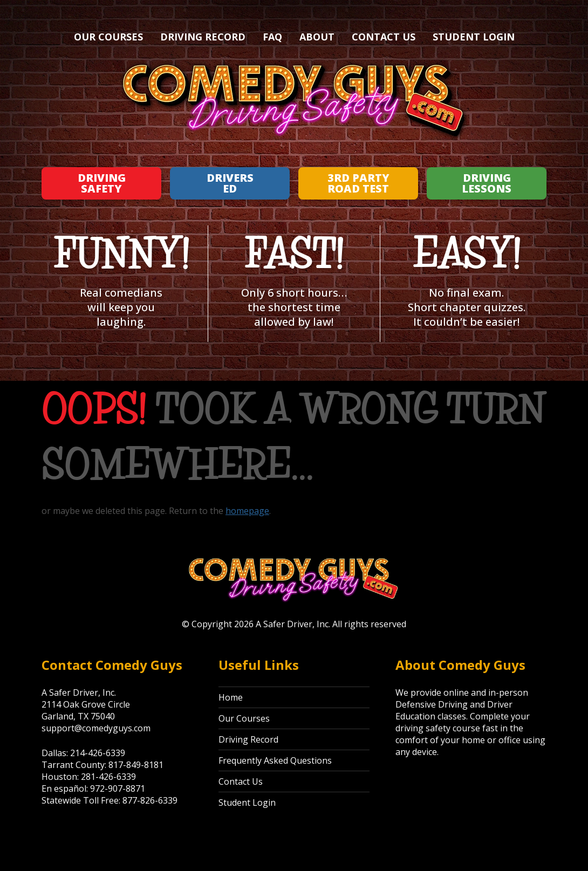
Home (231, 697)
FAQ (272, 37)
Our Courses (108, 37)
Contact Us (384, 37)
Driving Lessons (487, 183)
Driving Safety (102, 183)
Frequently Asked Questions (275, 760)
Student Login (474, 37)
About (317, 37)
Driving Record (203, 37)
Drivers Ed (230, 183)
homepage (247, 511)
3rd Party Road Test (358, 183)
